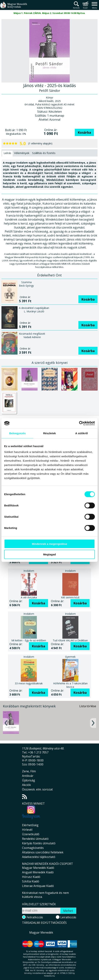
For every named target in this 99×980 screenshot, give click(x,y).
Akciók (26, 785)
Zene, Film (29, 771)
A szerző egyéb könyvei (50, 363)
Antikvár (28, 776)
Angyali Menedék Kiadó (38, 872)
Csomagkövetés (33, 848)
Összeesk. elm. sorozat (37, 789)
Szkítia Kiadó (31, 881)
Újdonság (29, 780)
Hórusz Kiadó (31, 877)
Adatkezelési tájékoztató (39, 857)
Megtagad (49, 554)
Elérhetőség (30, 825)
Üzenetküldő (31, 834)
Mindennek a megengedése (49, 544)
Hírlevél (27, 830)
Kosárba (84, 132)
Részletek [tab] (49, 433)
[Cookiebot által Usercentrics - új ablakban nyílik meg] (79, 423)
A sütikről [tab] (82, 433)
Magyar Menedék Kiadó (38, 868)
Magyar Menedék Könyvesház (14, 7)
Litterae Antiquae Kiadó (38, 886)
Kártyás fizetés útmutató (39, 843)
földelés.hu (49, 976)
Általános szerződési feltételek (43, 852)
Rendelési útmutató (35, 839)
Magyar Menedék (41, 932)
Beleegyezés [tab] (17, 433)
